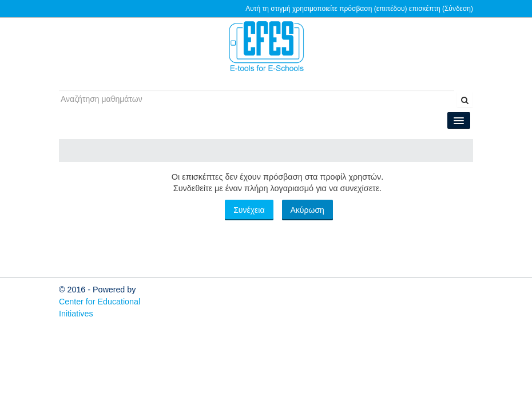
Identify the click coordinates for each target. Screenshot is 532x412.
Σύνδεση (458, 9)
